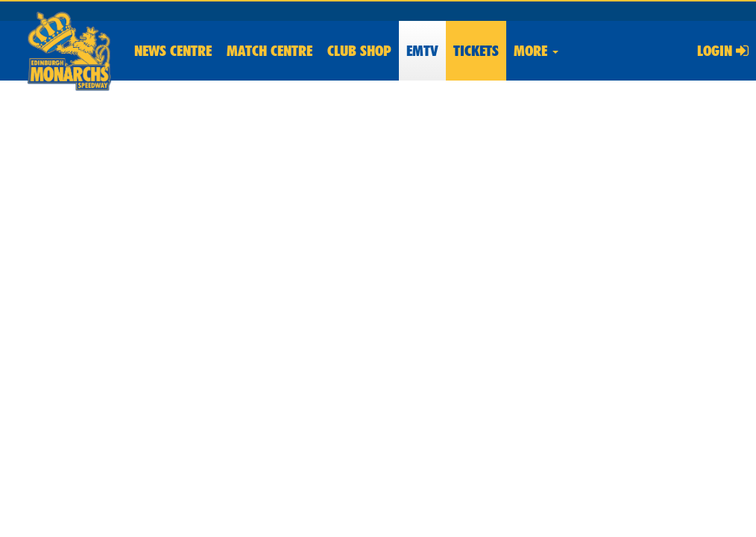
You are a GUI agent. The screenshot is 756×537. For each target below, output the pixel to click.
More (536, 51)
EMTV (422, 51)
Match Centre (270, 51)
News (173, 51)
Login (723, 51)
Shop (359, 51)
